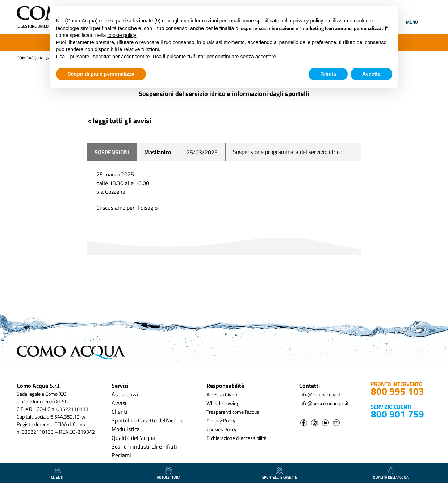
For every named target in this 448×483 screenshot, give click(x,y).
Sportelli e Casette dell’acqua (147, 420)
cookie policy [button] (122, 35)
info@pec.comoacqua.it (324, 403)
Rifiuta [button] (328, 74)
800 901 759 (397, 414)
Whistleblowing (223, 403)
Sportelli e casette (280, 474)
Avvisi (119, 403)
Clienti (120, 412)
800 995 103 (397, 391)
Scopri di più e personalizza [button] (101, 74)
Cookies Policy (221, 429)
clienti (57, 474)
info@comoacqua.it (320, 394)
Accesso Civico (222, 394)
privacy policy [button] (308, 21)
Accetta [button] (371, 74)
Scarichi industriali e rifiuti (144, 446)
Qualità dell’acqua (133, 438)
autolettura (169, 474)
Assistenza (125, 394)
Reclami (121, 455)
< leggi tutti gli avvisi (119, 120)
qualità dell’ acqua (391, 474)
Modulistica (126, 429)
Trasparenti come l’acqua (233, 412)
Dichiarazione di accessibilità (236, 438)
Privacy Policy (221, 420)
